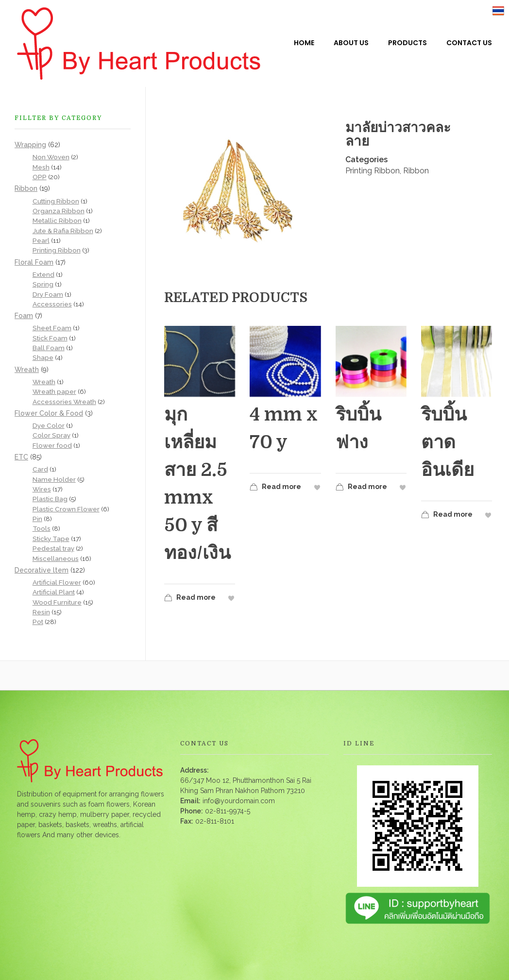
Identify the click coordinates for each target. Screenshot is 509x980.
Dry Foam (48, 294)
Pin (37, 519)
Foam (24, 316)
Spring (43, 284)
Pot (38, 622)
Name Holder (54, 479)
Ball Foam (49, 348)
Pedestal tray (53, 548)
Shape (43, 357)
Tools (42, 528)
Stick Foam (50, 338)
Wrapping (30, 145)
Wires (42, 489)
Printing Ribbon (373, 171)
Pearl (41, 240)
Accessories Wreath (64, 402)
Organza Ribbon (59, 211)
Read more (190, 599)
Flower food (52, 445)
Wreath (27, 370)
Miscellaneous (56, 558)
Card (40, 469)
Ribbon (416, 171)
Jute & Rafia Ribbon (63, 231)
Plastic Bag (50, 499)
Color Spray (51, 435)
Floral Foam (34, 262)
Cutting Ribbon (56, 201)
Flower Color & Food (49, 413)
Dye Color (49, 425)
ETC (21, 457)
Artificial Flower (57, 582)
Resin (41, 612)
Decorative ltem (42, 570)
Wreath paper (54, 391)
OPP (40, 177)
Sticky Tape (51, 539)
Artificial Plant (54, 592)
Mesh (41, 167)
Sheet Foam (52, 328)
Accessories (52, 304)
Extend (43, 274)
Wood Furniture (57, 602)
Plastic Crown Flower (66, 509)
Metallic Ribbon (57, 220)
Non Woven (51, 157)
